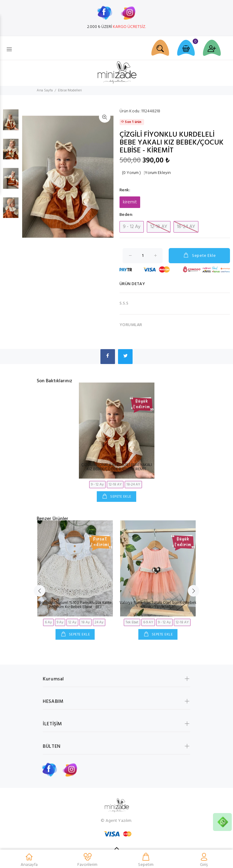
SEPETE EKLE (120, 497)
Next (194, 591)
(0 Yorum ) (131, 173)
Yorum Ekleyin (158, 173)
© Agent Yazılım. (116, 821)
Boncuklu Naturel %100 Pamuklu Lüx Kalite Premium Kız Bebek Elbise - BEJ (75, 605)
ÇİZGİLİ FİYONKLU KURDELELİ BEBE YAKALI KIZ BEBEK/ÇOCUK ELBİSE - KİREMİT (117, 467)
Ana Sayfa (45, 90)
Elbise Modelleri (70, 90)
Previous (39, 591)
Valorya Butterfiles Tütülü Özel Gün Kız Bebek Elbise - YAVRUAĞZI (158, 605)
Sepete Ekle (199, 256)
